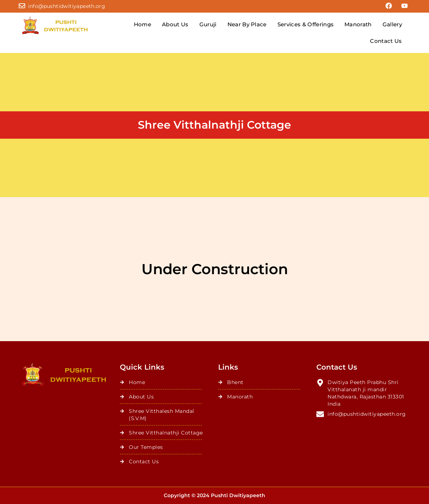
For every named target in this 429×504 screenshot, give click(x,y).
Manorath (358, 24)
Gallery (392, 24)
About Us (175, 24)
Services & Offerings (306, 24)
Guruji (208, 24)
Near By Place (247, 24)
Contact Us (386, 41)
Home (143, 24)
